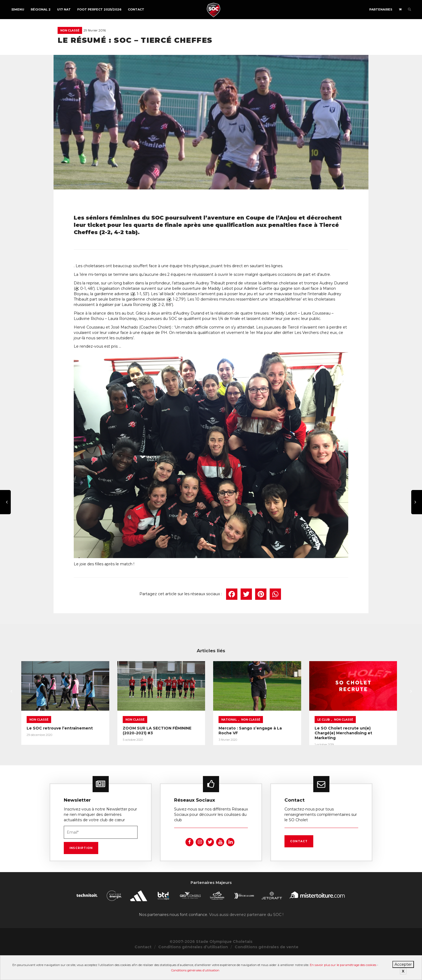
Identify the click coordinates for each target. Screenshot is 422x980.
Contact (136, 9)
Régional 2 (41, 9)
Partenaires (381, 9)
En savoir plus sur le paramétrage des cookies (343, 965)
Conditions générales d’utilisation (195, 970)
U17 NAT (64, 9)
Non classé (70, 31)
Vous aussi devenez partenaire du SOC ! (246, 937)
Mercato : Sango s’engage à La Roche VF (327, 747)
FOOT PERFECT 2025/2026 (99, 9)
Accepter (403, 964)
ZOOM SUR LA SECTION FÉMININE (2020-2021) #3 (206, 747)
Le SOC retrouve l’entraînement (60, 747)
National (296, 738)
